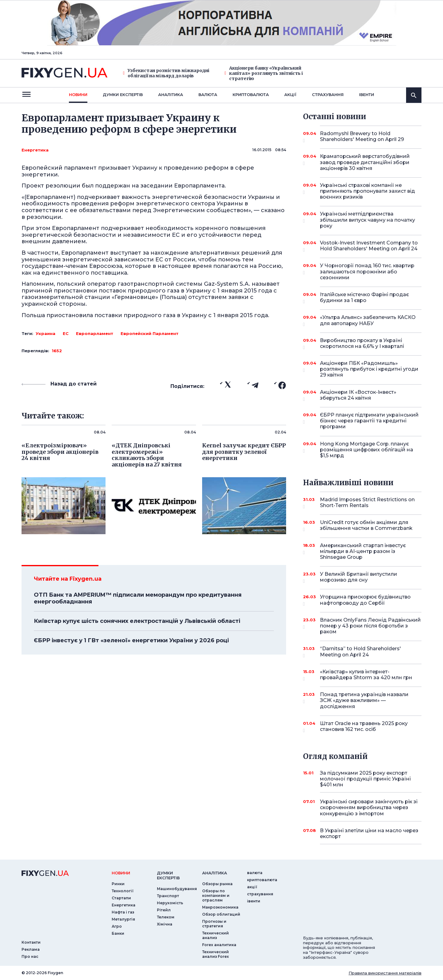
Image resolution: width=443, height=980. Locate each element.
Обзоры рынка (217, 884)
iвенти (367, 95)
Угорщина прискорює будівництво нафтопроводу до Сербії (365, 600)
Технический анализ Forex (216, 954)
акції (290, 95)
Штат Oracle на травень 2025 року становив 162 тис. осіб (364, 727)
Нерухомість (170, 903)
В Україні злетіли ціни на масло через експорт (369, 833)
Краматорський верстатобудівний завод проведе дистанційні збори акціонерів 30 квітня (365, 162)
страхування (328, 95)
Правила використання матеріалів (385, 973)
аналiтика (215, 873)
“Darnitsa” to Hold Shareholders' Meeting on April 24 (362, 652)
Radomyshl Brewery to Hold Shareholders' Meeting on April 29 (362, 137)
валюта (208, 95)
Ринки (118, 884)
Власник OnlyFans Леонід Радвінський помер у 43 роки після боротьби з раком (370, 626)
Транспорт (168, 896)
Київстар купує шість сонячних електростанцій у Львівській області (137, 621)
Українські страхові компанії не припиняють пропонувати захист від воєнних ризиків (367, 191)
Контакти (31, 942)
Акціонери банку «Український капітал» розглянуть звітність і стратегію (264, 73)
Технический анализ (216, 935)
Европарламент (95, 333)
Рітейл (164, 910)
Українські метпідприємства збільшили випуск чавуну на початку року (367, 220)
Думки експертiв (123, 95)
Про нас (30, 956)
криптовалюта (251, 95)
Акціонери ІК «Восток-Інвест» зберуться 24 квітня (362, 395)
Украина (46, 333)
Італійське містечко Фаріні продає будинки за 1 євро (364, 298)
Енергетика (35, 150)
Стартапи (121, 898)
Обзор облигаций (221, 914)
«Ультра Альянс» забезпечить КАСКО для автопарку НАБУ (368, 321)
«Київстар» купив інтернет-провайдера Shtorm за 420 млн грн (366, 675)
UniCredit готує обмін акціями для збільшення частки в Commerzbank (366, 526)
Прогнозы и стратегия (214, 924)
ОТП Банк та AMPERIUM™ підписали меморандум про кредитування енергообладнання (138, 598)
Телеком (166, 917)
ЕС (66, 333)
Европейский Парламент (150, 333)
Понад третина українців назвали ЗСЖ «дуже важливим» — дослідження (364, 700)
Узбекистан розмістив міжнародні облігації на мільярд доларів (166, 73)
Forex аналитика (219, 945)
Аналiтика (171, 95)
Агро (117, 926)
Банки (118, 933)
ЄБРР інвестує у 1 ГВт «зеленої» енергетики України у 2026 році (131, 640)
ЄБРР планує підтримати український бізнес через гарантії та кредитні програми (369, 421)
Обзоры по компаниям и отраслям (216, 895)
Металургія (123, 919)
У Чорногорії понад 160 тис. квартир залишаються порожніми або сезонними (367, 271)
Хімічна (165, 924)
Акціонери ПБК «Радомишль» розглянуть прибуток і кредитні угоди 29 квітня (369, 369)
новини (78, 95)
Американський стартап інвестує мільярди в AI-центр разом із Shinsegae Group (363, 551)
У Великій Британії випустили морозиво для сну (362, 577)
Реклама (31, 949)
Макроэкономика (220, 907)
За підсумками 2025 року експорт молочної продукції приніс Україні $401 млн (365, 779)
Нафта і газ (123, 912)
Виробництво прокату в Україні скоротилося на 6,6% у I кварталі (362, 344)
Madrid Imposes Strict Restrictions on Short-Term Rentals (367, 503)
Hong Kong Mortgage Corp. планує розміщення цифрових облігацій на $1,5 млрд (367, 450)
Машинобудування (177, 889)
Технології (123, 891)
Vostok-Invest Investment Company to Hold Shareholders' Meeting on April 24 (369, 246)
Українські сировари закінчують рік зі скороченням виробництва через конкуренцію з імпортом (369, 807)
